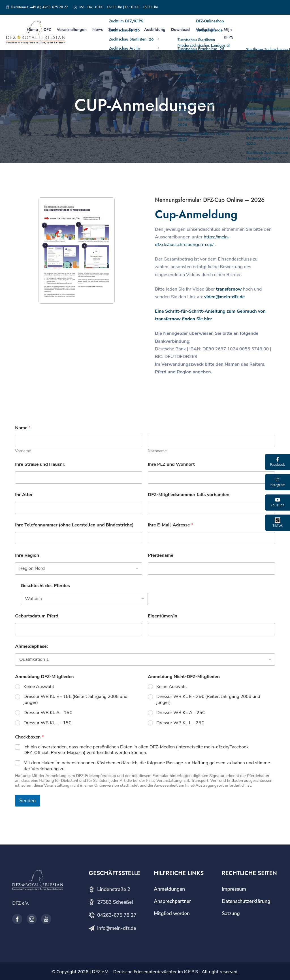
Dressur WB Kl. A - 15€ (48, 713)
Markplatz (205, 29)
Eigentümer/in (163, 616)
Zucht (114, 29)
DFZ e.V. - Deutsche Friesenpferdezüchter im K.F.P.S (145, 972)
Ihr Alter (24, 495)
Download (180, 29)
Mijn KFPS (229, 33)
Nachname (157, 451)
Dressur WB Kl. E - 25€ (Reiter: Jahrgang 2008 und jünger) (208, 700)
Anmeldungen (169, 889)
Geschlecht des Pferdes (45, 586)
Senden (27, 801)
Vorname (23, 451)
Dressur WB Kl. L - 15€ (47, 723)
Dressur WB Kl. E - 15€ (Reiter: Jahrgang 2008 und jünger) (75, 700)
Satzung (231, 914)
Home (32, 29)
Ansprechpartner (172, 901)
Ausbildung (155, 29)
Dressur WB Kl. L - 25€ (180, 723)
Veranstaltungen (72, 29)
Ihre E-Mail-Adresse (170, 525)
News (98, 29)
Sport (133, 29)
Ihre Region (27, 555)
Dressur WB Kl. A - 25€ (181, 713)
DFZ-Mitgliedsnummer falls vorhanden (189, 495)
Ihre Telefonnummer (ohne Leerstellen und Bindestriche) (74, 525)
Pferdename (161, 555)
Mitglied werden (172, 914)
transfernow (229, 289)
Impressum (234, 889)
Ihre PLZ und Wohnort (171, 464)
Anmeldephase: (31, 646)
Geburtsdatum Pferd (37, 616)
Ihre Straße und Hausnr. (40, 464)
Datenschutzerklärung (246, 901)
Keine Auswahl (39, 687)
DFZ (47, 29)
